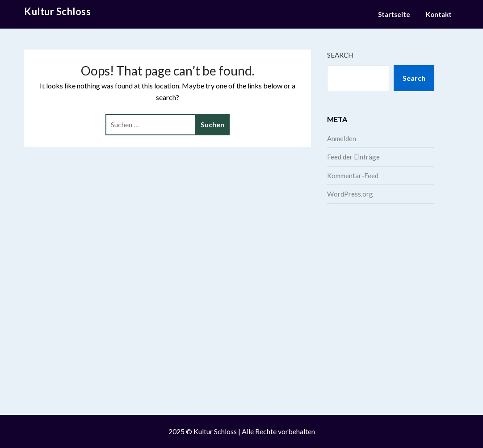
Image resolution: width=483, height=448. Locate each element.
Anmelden (342, 138)
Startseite (394, 14)
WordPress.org (350, 194)
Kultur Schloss (57, 11)
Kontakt (439, 14)
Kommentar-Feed (353, 176)
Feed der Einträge (353, 157)
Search (340, 55)
